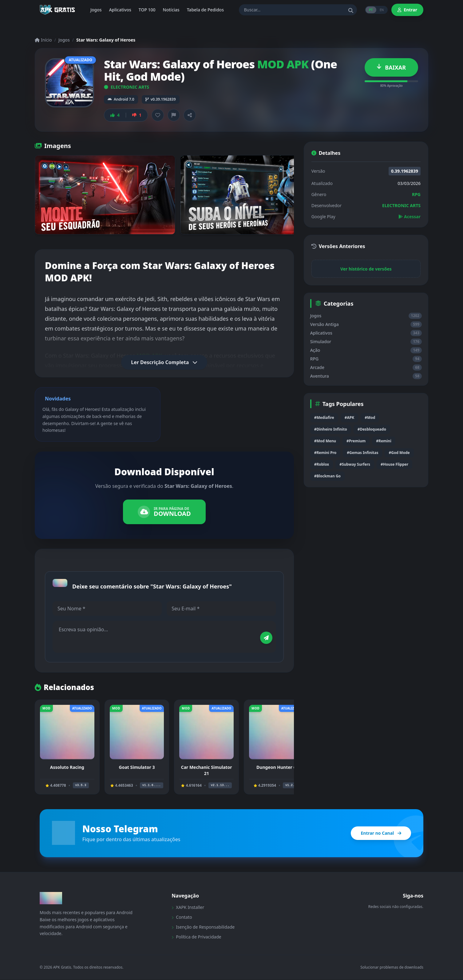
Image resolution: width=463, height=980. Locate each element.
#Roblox (322, 464)
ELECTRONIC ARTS (127, 87)
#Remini (384, 441)
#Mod (370, 418)
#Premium (356, 441)
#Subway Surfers (355, 464)
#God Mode (399, 453)
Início (43, 40)
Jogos (64, 40)
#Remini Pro (325, 453)
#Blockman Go (327, 476)
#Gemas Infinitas (362, 453)
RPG (416, 194)
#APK (349, 418)
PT (370, 10)
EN (381, 10)
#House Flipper (394, 464)
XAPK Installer (188, 908)
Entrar (407, 10)
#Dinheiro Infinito (331, 429)
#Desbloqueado (372, 429)
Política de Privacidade (196, 937)
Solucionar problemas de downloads (392, 968)
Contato (182, 917)
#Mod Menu (325, 441)
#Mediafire (324, 418)
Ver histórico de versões (366, 269)
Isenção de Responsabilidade (203, 927)
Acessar (410, 217)
